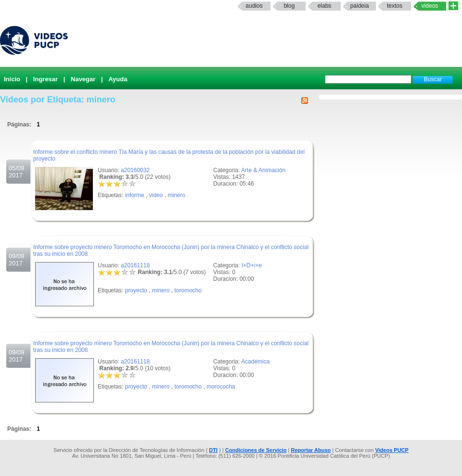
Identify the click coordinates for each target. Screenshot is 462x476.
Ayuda (118, 79)
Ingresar (45, 79)
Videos (430, 6)
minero (176, 195)
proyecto (136, 290)
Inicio (12, 79)
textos (395, 6)
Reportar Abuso (311, 450)
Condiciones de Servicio (256, 450)
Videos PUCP (392, 450)
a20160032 (135, 170)
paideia (360, 6)
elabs (325, 6)
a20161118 (135, 265)
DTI (213, 450)
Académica (255, 362)
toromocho (188, 290)
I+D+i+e (252, 265)
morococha (221, 387)
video (156, 195)
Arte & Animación (263, 170)
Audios (254, 6)
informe (135, 195)
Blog (289, 6)
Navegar (83, 79)
